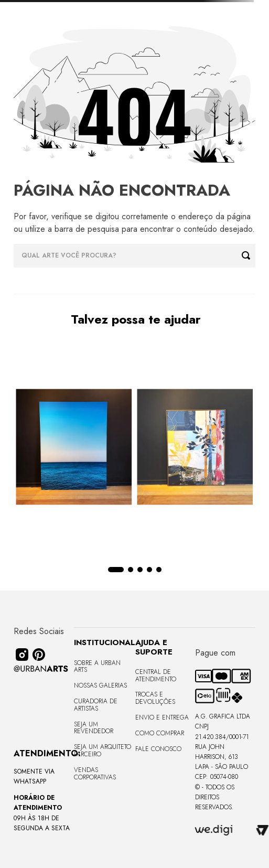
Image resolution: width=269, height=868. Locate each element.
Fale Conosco (158, 749)
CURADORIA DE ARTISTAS (96, 705)
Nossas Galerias (100, 685)
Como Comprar (160, 733)
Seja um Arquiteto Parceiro (103, 751)
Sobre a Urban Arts (97, 667)
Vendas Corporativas (95, 774)
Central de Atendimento (156, 676)
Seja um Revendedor (94, 728)
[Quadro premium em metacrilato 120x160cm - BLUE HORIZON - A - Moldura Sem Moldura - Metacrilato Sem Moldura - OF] (74, 448)
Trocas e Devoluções (155, 698)
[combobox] (135, 256)
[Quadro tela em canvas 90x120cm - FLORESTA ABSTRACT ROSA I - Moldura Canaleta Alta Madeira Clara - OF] (195, 448)
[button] (116, 570)
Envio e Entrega (162, 717)
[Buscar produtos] (249, 256)
